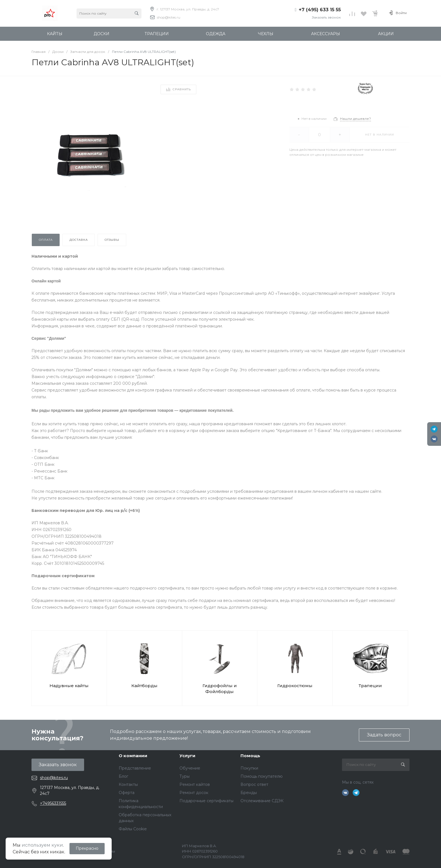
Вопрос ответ (254, 784)
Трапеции (370, 686)
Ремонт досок (194, 793)
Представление (135, 768)
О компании (133, 756)
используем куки (42, 845)
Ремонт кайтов (195, 784)
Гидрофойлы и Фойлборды (220, 689)
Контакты (128, 784)
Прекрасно (87, 848)
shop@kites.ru (169, 17)
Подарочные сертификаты (206, 801)
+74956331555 (53, 803)
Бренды (249, 793)
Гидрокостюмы (295, 686)
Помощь (250, 756)
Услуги (187, 756)
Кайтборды (144, 686)
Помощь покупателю (262, 776)
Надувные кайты (69, 686)
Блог (123, 776)
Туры (184, 776)
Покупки (249, 768)
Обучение (190, 768)
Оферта (127, 793)
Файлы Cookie (133, 829)
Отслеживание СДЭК (262, 801)
